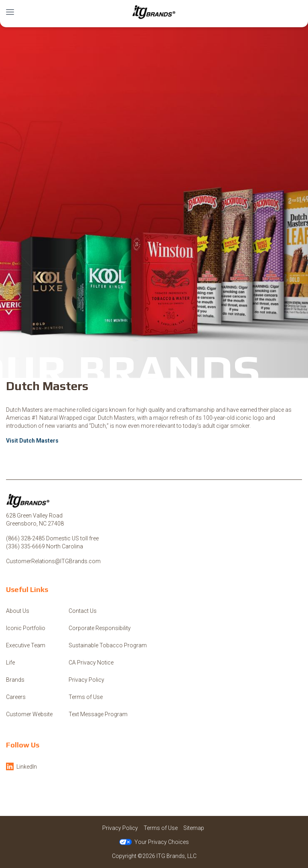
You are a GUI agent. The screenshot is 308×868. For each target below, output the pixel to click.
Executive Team (26, 645)
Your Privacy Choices (154, 842)
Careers (16, 697)
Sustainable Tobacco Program (108, 645)
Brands (15, 680)
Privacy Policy (86, 680)
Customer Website (29, 714)
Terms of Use (86, 697)
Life (10, 663)
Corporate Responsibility (100, 628)
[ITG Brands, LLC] (154, 12)
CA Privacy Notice (91, 663)
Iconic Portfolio (26, 628)
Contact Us (83, 611)
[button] (10, 12)
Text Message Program (98, 714)
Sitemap (194, 828)
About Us (18, 611)
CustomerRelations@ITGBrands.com (53, 561)
